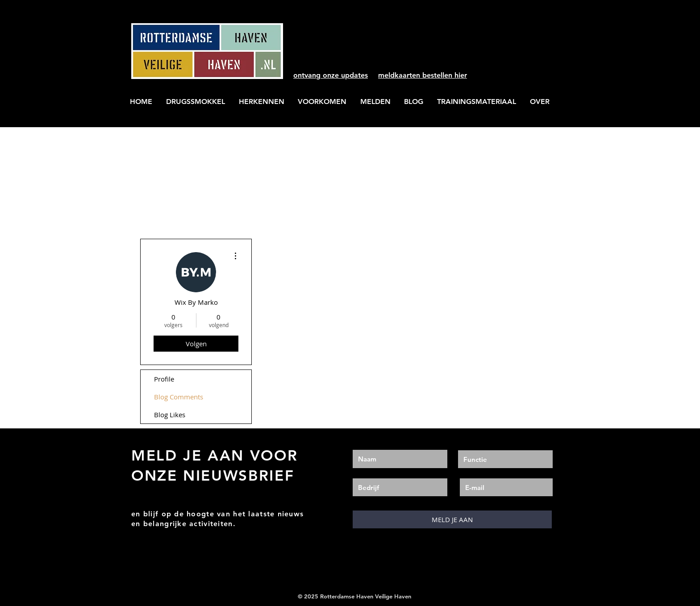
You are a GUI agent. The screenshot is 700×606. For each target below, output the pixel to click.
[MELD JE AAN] (452, 519)
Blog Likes (170, 415)
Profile (164, 379)
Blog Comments (179, 397)
